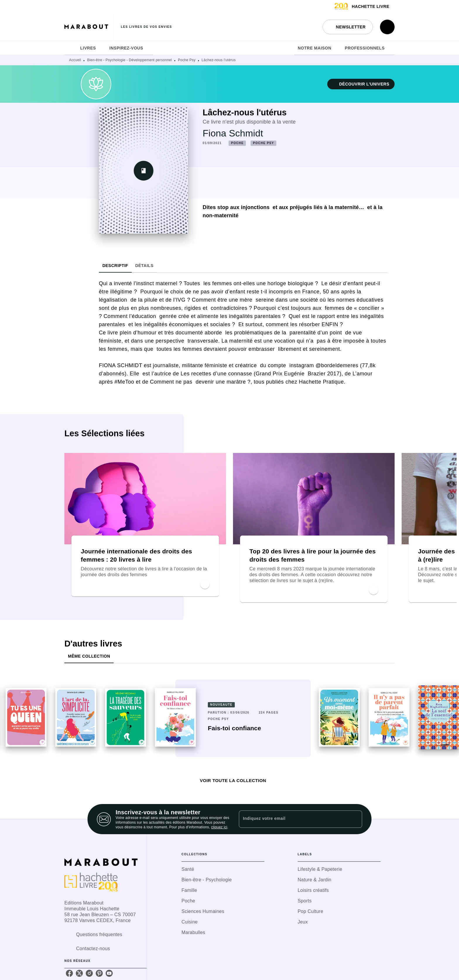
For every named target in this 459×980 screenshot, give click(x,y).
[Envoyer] (355, 819)
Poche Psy (187, 60)
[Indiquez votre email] (293, 819)
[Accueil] (89, 27)
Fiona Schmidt (233, 133)
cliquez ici (219, 827)
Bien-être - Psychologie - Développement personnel (130, 60)
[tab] (71, 48)
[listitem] (69, 973)
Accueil (75, 60)
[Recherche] (387, 27)
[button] (348, 27)
